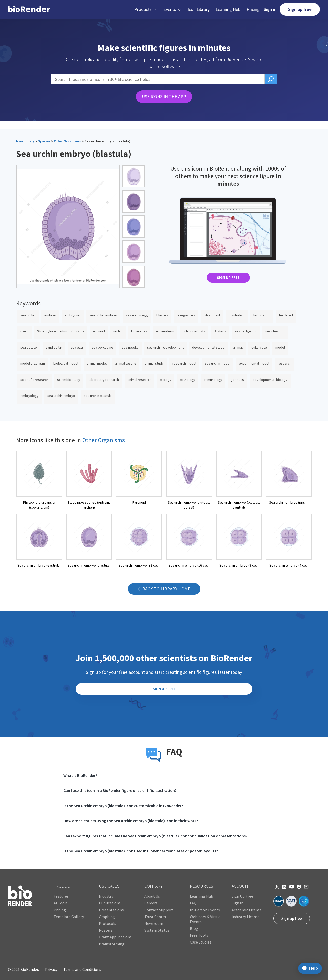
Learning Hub (228, 9)
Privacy (51, 969)
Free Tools (199, 935)
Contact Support (159, 910)
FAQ (193, 903)
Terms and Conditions (82, 969)
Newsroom (154, 923)
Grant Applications (115, 937)
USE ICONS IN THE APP (164, 97)
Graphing (107, 917)
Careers (151, 903)
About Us (152, 896)
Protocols (108, 923)
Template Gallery (69, 917)
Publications (110, 903)
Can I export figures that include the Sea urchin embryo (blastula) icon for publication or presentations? (155, 836)
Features (61, 896)
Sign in (270, 9)
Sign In (238, 903)
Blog (194, 928)
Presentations (111, 910)
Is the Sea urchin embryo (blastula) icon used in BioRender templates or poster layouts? (141, 851)
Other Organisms (67, 141)
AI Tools (61, 903)
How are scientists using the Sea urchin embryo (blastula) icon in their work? (131, 821)
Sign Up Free (242, 896)
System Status (157, 930)
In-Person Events (205, 910)
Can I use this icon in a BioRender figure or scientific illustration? (120, 790)
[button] (146, 9)
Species (44, 141)
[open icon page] (39, 480)
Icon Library (199, 9)
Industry (106, 896)
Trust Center (155, 917)
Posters (106, 930)
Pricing (253, 9)
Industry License (246, 917)
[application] (309, 968)
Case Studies (201, 942)
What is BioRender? (80, 775)
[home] (29, 9)
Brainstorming (112, 944)
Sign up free (300, 9)
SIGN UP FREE (228, 277)
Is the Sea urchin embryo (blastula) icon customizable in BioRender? (123, 806)
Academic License (247, 910)
